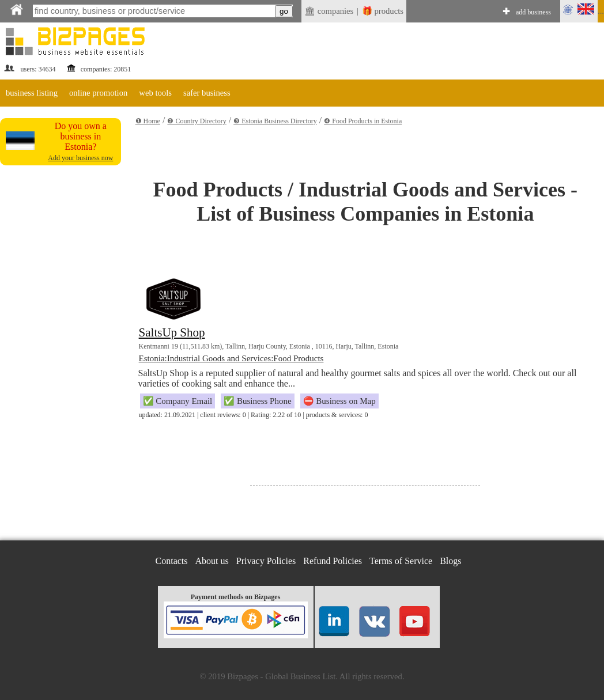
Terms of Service (401, 561)
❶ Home (148, 121)
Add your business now (80, 158)
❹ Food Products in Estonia (363, 121)
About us (212, 561)
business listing (32, 93)
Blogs (450, 561)
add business (533, 12)
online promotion (98, 93)
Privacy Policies (266, 561)
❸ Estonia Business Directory (275, 121)
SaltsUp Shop (172, 332)
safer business (207, 93)
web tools (155, 93)
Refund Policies (333, 561)
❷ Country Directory (197, 121)
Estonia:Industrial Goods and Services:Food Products (231, 358)
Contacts (172, 561)
